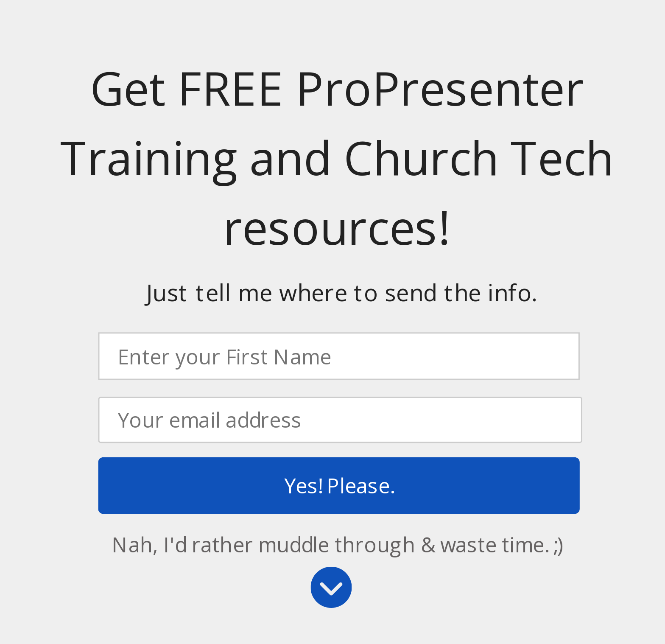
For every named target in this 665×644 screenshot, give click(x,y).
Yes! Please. (339, 486)
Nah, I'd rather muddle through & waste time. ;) (338, 544)
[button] (337, 159)
